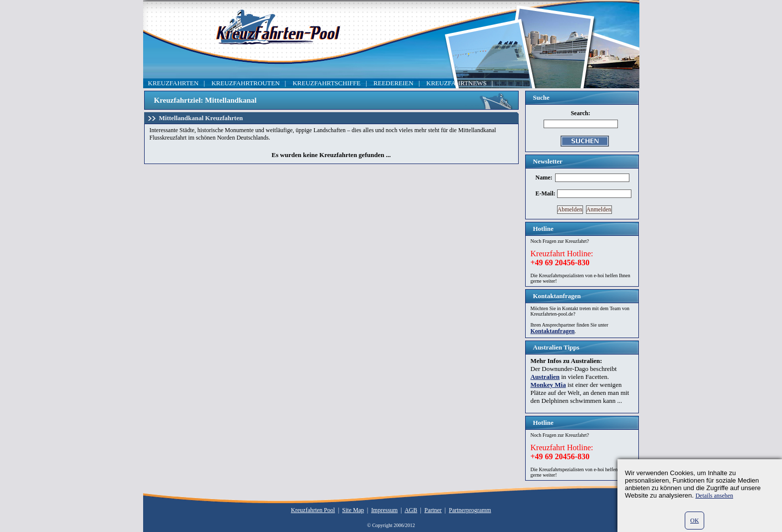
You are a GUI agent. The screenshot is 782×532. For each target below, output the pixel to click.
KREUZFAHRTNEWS (457, 83)
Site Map (353, 510)
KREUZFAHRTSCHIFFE (327, 83)
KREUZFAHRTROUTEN (246, 83)
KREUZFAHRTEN (174, 83)
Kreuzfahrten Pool (313, 510)
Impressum (384, 510)
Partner (433, 510)
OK (694, 521)
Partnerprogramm (470, 510)
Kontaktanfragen (553, 331)
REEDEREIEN (393, 83)
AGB (411, 510)
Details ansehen (714, 496)
